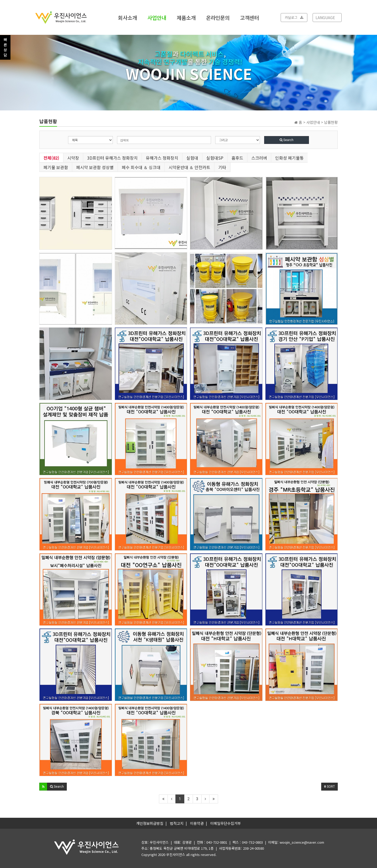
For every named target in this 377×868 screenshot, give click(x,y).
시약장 (73, 158)
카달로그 (294, 17)
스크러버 (259, 158)
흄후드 (237, 158)
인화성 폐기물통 (289, 158)
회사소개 (127, 17)
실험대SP (215, 158)
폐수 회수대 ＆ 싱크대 (141, 167)
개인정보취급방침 (150, 823)
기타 (222, 167)
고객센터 (250, 17)
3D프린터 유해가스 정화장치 (112, 158)
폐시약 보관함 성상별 (95, 167)
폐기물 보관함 (56, 167)
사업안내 (157, 17)
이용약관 (197, 823)
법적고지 (177, 823)
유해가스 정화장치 (162, 158)
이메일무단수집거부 (226, 823)
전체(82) (51, 158)
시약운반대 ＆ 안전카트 (189, 167)
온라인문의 (218, 17)
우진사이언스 (176, 855)
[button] (43, 787)
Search (287, 140)
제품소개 (186, 17)
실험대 (192, 158)
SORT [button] (329, 787)
